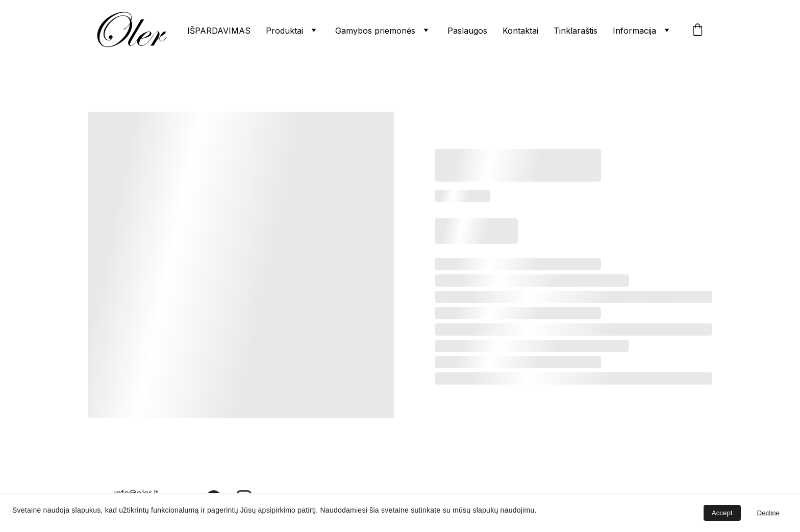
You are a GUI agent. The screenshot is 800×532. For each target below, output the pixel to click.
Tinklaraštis (576, 31)
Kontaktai (520, 31)
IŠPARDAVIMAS (219, 31)
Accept (722, 513)
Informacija (634, 31)
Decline (768, 513)
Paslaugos (467, 31)
